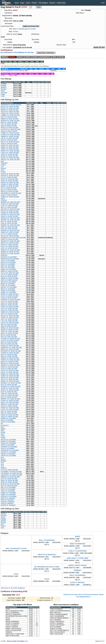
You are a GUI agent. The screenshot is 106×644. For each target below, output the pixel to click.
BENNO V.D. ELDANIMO (9, 418)
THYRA (3, 172)
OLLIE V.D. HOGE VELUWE (10, 296)
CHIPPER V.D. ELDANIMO (9, 447)
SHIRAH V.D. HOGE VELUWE (10, 312)
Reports (52, 3)
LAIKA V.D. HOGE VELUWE (10, 395)
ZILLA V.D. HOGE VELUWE (9, 301)
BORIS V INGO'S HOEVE (78, 565)
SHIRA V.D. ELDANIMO (8, 291)
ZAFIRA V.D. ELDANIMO (9, 456)
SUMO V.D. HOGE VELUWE (10, 330)
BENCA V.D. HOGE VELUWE (10, 349)
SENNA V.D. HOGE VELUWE (10, 183)
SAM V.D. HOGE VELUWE (9, 131)
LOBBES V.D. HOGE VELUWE (10, 115)
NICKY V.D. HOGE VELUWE (10, 372)
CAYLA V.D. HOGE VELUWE (10, 273)
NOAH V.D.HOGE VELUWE (9, 344)
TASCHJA (4, 93)
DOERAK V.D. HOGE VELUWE (10, 365)
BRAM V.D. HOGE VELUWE (10, 404)
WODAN (4, 468)
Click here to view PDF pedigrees (13, 588)
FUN (2, 465)
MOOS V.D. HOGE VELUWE (10, 192)
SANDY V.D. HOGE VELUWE (10, 145)
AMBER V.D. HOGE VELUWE (10, 137)
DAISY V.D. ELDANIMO (8, 285)
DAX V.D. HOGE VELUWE (9, 392)
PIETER (3, 169)
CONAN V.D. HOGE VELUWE (10, 174)
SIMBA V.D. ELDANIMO (8, 495)
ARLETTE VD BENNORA (47, 555)
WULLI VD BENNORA (47, 540)
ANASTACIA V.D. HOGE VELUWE (11, 475)
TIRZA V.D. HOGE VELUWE (10, 417)
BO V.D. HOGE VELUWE (9, 335)
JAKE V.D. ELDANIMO (8, 261)
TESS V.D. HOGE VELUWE (9, 314)
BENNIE (3, 461)
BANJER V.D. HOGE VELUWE (10, 121)
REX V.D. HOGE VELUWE (9, 140)
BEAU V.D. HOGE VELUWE (9, 333)
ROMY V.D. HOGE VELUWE (10, 156)
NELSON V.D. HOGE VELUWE (10, 209)
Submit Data (61, 3)
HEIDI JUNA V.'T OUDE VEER (78, 558)
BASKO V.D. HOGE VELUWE (10, 390)
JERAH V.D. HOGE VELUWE (10, 378)
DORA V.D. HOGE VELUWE (10, 367)
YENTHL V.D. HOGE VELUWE (10, 360)
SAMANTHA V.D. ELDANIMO (10, 450)
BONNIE (4, 86)
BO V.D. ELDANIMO (7, 420)
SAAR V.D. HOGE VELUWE (9, 181)
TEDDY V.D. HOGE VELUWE (10, 149)
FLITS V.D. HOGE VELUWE (9, 470)
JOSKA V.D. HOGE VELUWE (10, 204)
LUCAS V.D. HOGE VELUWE (10, 340)
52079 (15, 34)
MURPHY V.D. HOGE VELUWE (10, 399)
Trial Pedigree (43, 3)
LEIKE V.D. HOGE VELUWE (10, 216)
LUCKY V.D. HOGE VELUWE (10, 410)
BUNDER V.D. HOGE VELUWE (10, 202)
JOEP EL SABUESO (7, 504)
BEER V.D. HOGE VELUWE (9, 271)
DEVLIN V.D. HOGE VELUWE (10, 176)
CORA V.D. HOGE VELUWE (10, 154)
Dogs (22, 3)
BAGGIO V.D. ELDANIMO (9, 257)
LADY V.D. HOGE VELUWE (9, 206)
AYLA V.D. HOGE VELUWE (9, 234)
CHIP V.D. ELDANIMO (8, 445)
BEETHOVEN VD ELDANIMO (10, 259)
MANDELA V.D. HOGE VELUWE (11, 383)
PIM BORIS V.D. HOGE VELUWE (11, 193)
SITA (2, 466)
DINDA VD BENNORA (78, 544)
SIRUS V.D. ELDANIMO (8, 454)
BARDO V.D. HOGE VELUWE (10, 376)
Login (103, 3)
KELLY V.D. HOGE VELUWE (10, 246)
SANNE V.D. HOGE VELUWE (10, 213)
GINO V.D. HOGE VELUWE (9, 227)
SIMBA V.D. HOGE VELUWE (10, 119)
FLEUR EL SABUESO (8, 502)
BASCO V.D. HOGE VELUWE (10, 108)
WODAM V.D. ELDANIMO (9, 496)
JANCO (3, 165)
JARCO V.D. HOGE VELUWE (10, 317)
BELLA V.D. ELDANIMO (8, 488)
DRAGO (3, 521)
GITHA (47, 579)
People (34, 3)
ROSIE (3, 433)
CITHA (16, 32)
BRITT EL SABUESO (7, 500)
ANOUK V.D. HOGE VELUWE (10, 114)
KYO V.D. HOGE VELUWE (9, 177)
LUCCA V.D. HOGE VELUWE (10, 323)
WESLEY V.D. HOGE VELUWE (10, 160)
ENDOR (3, 523)
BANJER (4, 515)
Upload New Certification (46, 53)
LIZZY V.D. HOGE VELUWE (9, 248)
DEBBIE (3, 519)
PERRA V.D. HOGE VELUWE (10, 374)
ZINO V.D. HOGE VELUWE (9, 280)
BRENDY (4, 87)
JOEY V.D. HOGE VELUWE (9, 319)
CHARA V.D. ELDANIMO (9, 443)
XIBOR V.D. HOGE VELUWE (10, 278)
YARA (3, 96)
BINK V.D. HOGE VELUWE (9, 122)
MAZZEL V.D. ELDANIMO (9, 287)
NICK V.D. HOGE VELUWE (9, 229)
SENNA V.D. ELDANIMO (8, 493)
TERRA (3, 438)
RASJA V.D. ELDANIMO (8, 262)
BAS (2, 457)
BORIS (77, 537)
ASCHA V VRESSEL (78, 583)
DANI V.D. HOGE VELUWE (9, 406)
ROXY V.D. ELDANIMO (8, 268)
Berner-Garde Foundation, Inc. (18, 641)
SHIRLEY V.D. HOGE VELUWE (10, 250)
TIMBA (3, 95)
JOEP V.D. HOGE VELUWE (9, 394)
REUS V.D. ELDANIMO (8, 264)
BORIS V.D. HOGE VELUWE (10, 110)
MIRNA (3, 429)
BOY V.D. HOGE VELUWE (9, 337)
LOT (2, 167)
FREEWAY (77, 570)
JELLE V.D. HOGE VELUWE (10, 138)
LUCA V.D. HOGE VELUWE (9, 275)
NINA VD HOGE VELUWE (9, 326)
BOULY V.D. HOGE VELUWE (10, 402)
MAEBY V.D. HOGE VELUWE (10, 381)
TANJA (3, 526)
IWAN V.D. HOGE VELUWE (9, 305)
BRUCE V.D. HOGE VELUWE (10, 363)
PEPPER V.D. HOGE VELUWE (10, 231)
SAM (2, 170)
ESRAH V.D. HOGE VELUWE (10, 408)
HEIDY (3, 199)
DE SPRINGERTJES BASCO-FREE (47, 567)
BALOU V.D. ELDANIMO (9, 440)
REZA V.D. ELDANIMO (8, 266)
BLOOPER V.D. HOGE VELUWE (11, 351)
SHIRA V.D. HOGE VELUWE (10, 415)
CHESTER (4, 163)
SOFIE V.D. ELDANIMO (8, 422)
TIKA (3, 528)
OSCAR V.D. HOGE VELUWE (10, 112)
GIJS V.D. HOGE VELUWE (9, 369)
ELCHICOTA (5, 426)
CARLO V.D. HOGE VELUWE (10, 153)
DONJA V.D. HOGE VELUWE (10, 243)
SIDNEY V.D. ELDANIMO (9, 270)
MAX (2, 427)
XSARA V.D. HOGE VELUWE (10, 401)
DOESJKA (4, 255)
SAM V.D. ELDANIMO (8, 449)
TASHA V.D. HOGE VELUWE (10, 388)
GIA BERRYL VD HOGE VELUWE (11, 472)
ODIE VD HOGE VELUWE (9, 126)
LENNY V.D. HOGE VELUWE (10, 307)
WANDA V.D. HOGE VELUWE (10, 252)
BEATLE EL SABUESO (8, 498)
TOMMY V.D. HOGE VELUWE (10, 133)
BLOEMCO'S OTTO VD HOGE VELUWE (13, 238)
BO (2, 424)
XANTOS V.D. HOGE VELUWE (10, 135)
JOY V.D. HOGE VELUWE (9, 124)
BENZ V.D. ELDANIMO (8, 284)
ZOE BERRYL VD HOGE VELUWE (12, 473)
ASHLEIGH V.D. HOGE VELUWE (11, 105)
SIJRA (3, 436)
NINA (3, 431)
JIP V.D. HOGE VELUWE (9, 188)
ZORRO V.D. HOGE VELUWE (10, 197)
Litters (28, 3)
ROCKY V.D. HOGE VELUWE (10, 142)
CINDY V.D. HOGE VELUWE (10, 239)
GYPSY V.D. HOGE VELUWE (10, 371)
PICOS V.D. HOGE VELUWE (10, 128)
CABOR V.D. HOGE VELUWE (10, 353)
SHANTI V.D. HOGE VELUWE (10, 158)
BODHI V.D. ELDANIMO (8, 441)
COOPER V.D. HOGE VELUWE (10, 339)
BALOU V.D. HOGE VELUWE (10, 106)
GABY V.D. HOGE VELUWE (9, 303)
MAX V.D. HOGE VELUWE (9, 117)
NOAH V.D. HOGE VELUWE (10, 310)
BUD (2, 161)
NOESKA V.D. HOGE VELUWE (10, 218)
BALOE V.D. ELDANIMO (8, 282)
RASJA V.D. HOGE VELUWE (10, 211)
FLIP (2, 463)
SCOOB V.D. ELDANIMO (9, 452)
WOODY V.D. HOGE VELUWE (10, 254)
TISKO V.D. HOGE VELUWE (10, 332)
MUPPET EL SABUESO (8, 505)
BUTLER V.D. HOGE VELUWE (10, 484)
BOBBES (4, 84)
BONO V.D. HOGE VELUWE (10, 362)
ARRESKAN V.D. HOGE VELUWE (11, 348)
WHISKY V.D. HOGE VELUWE (10, 151)
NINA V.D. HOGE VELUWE (9, 356)
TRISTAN (4, 200)
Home (17, 3)
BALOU (3, 514)
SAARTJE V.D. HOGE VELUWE (11, 130)
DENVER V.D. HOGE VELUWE (10, 241)
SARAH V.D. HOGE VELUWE (10, 346)
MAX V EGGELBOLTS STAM (24, 29)
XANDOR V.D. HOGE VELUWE (10, 300)
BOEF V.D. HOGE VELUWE (9, 482)
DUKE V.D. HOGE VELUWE (9, 245)
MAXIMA (4, 89)
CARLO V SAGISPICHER (78, 551)
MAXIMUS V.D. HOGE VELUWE (11, 387)
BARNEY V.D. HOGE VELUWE (10, 225)
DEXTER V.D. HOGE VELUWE (10, 215)
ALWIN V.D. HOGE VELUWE (10, 184)
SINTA (3, 91)
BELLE (3, 459)
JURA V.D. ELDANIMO (8, 491)
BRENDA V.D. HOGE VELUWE (10, 477)
